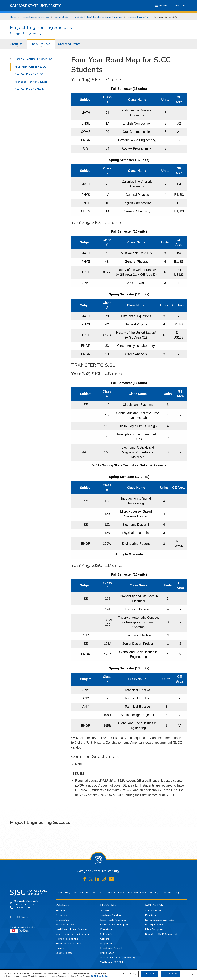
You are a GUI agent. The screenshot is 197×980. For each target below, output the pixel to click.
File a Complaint (154, 929)
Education (61, 915)
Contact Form (153, 911)
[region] (99, 975)
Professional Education (68, 943)
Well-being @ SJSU (112, 962)
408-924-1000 (22, 908)
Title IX (97, 893)
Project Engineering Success (35, 17)
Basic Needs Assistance (113, 920)
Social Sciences (64, 953)
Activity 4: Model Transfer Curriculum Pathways (99, 17)
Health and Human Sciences (71, 929)
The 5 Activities (40, 44)
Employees (107, 943)
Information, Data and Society (72, 934)
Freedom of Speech (111, 948)
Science (60, 948)
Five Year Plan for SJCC (29, 74)
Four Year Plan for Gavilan (31, 82)
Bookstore (106, 929)
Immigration (107, 953)
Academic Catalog (111, 915)
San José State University (36, 6)
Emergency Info (154, 925)
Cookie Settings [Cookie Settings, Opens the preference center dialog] (130, 974)
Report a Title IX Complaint (161, 934)
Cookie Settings (171, 893)
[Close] (193, 974)
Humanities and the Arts (70, 939)
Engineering (62, 920)
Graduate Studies (66, 925)
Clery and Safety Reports (115, 925)
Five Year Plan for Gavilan (30, 89)
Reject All (150, 974)
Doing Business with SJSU (160, 920)
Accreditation (81, 893)
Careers (105, 939)
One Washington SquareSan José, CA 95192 (26, 903)
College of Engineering (26, 33)
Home (13, 17)
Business (60, 911)
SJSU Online (22, 917)
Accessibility (63, 893)
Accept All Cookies (170, 974)
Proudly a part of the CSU (23, 929)
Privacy (154, 893)
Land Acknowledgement (132, 893)
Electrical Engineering (138, 17)
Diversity (110, 893)
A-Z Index (106, 911)
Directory (151, 915)
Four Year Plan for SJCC (165, 17)
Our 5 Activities (62, 17)
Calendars (106, 934)
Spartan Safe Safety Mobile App (119, 958)
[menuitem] (17, 44)
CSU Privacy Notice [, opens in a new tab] (99, 976)
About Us (16, 44)
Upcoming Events (69, 44)
